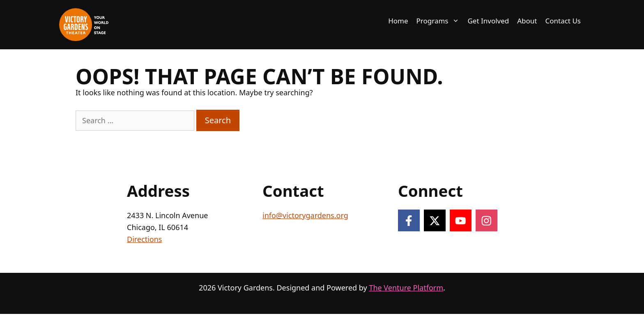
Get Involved (488, 21)
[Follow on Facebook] (409, 220)
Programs (440, 21)
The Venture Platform (406, 288)
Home (398, 21)
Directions (144, 239)
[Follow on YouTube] (461, 220)
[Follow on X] (435, 220)
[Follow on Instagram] (486, 220)
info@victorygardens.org (305, 215)
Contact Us (563, 21)
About (527, 21)
